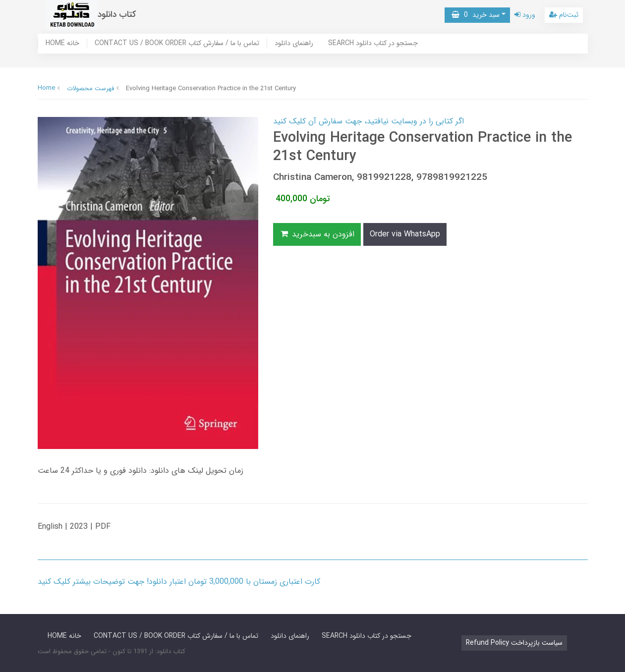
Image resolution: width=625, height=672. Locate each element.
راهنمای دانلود (294, 44)
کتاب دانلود (117, 15)
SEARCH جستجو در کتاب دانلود (373, 44)
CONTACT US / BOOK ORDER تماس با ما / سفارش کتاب (177, 44)
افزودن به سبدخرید (317, 234)
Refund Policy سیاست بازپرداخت (514, 643)
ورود (525, 15)
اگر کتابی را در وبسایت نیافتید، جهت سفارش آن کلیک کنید (369, 121)
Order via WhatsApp (405, 234)
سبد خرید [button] (476, 15)
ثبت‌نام (564, 15)
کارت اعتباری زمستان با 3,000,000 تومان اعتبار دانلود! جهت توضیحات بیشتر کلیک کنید (179, 582)
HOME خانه (62, 44)
